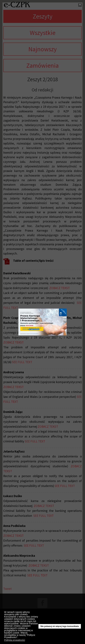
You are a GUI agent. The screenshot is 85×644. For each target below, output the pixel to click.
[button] (19, 638)
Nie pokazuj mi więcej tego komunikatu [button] (60, 626)
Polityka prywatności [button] (15, 640)
